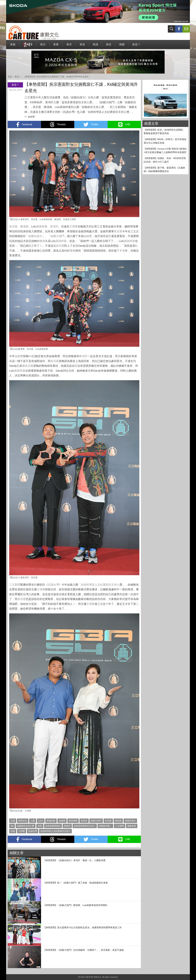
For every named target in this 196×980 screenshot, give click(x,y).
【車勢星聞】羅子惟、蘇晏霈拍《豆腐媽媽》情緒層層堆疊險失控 (164, 170)
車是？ (136, 46)
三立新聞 (15, 585)
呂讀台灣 (53, 585)
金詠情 (31, 117)
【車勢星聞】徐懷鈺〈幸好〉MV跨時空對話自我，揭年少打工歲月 (165, 160)
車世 (109, 46)
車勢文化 (23, 821)
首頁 (10, 77)
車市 (69, 46)
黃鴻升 (54, 226)
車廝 (13, 46)
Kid (30, 356)
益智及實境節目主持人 (85, 826)
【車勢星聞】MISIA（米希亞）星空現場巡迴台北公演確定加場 (165, 141)
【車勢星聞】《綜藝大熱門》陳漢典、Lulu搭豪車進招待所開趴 (75, 905)
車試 (43, 46)
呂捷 (13, 831)
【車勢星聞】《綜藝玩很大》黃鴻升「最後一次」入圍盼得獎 (74, 860)
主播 (13, 821)
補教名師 (132, 826)
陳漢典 (24, 226)
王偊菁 (73, 226)
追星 (40, 826)
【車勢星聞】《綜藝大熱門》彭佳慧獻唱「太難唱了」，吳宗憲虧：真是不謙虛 (84, 950)
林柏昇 (67, 826)
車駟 (122, 46)
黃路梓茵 (42, 226)
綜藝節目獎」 (105, 826)
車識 (95, 46)
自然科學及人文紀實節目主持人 (100, 585)
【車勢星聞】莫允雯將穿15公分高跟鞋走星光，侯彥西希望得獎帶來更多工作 (83, 928)
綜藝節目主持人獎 (26, 826)
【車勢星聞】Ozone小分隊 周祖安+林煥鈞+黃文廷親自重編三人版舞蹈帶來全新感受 (165, 151)
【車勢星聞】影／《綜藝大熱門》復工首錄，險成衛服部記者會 (76, 883)
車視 (82, 46)
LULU (41, 821)
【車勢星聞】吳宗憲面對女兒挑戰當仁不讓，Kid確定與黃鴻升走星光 (56, 77)
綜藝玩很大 (35, 236)
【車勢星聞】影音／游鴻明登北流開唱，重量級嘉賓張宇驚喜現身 (164, 132)
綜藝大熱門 (57, 236)
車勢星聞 (73, 821)
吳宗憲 (13, 226)
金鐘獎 (88, 236)
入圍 (33, 821)
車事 (56, 46)
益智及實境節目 (53, 826)
